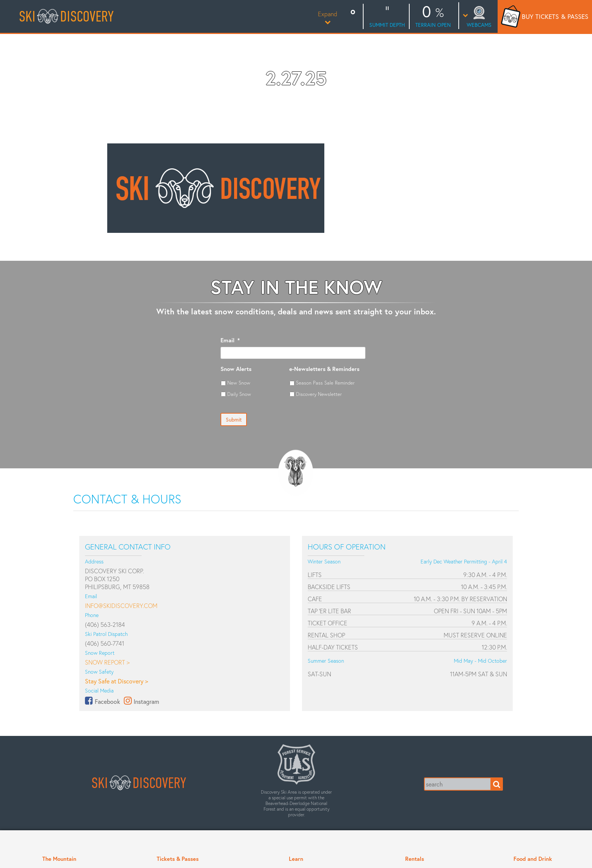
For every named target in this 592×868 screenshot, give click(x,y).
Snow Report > (107, 662)
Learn (296, 859)
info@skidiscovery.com (121, 606)
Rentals (415, 859)
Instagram (146, 701)
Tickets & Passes (178, 859)
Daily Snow (239, 394)
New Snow (239, 383)
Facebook (107, 701)
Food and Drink (533, 859)
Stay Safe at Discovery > (116, 681)
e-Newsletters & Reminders (324, 369)
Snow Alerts (236, 369)
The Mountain (59, 859)
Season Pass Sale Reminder (325, 383)
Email (230, 340)
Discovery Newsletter (319, 394)
